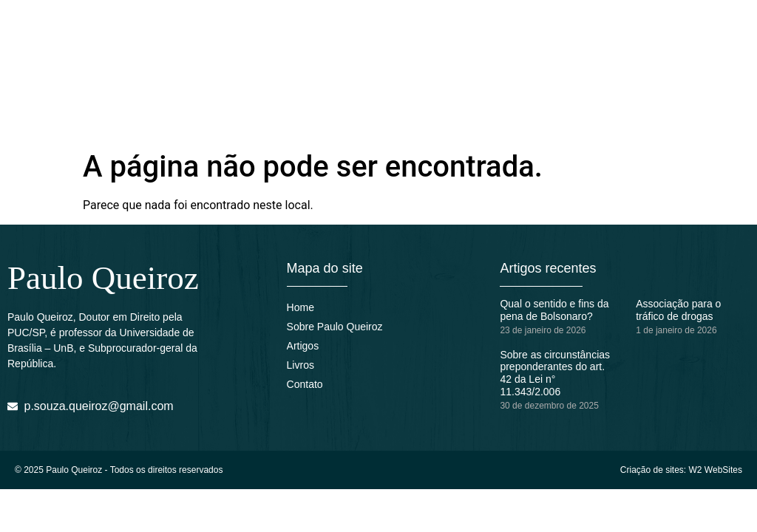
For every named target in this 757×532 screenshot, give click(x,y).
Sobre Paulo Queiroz (335, 327)
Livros (301, 365)
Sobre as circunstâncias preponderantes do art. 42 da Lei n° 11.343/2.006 (555, 373)
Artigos (303, 346)
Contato (305, 384)
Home (301, 307)
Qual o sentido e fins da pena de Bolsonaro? (554, 310)
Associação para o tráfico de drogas (678, 310)
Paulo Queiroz (103, 278)
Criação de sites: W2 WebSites (681, 470)
